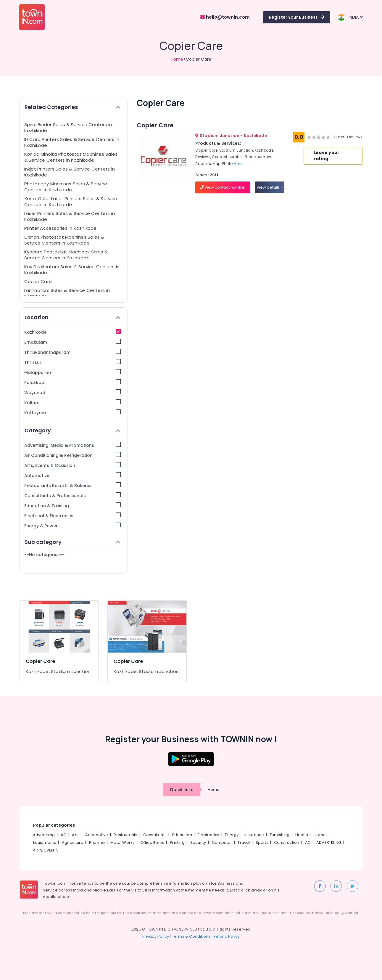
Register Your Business (297, 17)
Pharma (97, 842)
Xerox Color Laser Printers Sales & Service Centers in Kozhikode (71, 201)
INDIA (350, 17)
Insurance (254, 835)
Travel (244, 842)
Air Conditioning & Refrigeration (73, 455)
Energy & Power (73, 526)
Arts (76, 835)
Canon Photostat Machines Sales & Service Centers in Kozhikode (64, 240)
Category (73, 430)
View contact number (223, 187)
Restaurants (125, 835)
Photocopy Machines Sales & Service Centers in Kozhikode (66, 187)
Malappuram (73, 372)
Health (302, 835)
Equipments (45, 842)
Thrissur (73, 362)
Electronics (208, 835)
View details (270, 187)
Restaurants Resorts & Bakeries (73, 485)
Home (177, 59)
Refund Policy (227, 936)
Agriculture (73, 842)
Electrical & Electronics (73, 516)
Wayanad (73, 392)
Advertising (44, 835)
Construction (287, 842)
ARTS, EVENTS (46, 850)
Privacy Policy (156, 936)
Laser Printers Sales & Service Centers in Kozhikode (70, 216)
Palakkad (73, 382)
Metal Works (123, 842)
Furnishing (280, 835)
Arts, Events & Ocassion (73, 465)
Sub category (73, 542)
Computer (222, 842)
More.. (239, 164)
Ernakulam (73, 342)
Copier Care (38, 281)
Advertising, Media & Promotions (73, 445)
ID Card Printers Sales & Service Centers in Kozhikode (72, 142)
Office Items (152, 842)
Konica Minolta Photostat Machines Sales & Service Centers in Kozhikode (71, 157)
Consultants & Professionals (73, 495)
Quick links (182, 789)
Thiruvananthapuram (73, 352)
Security (198, 842)
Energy (232, 835)
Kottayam (73, 413)
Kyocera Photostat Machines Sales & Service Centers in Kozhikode (66, 255)
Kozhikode (73, 332)
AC (63, 835)
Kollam (73, 403)
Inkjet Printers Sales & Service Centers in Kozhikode (70, 172)
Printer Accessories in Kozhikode (61, 228)
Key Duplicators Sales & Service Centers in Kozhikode (72, 270)
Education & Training (73, 506)
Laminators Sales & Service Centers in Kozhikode (67, 293)
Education (182, 835)
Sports (262, 842)
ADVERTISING (329, 842)
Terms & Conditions (191, 936)
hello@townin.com (225, 17)
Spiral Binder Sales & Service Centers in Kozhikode (68, 127)
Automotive (73, 475)
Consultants (155, 835)
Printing (177, 842)
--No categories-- (44, 555)
